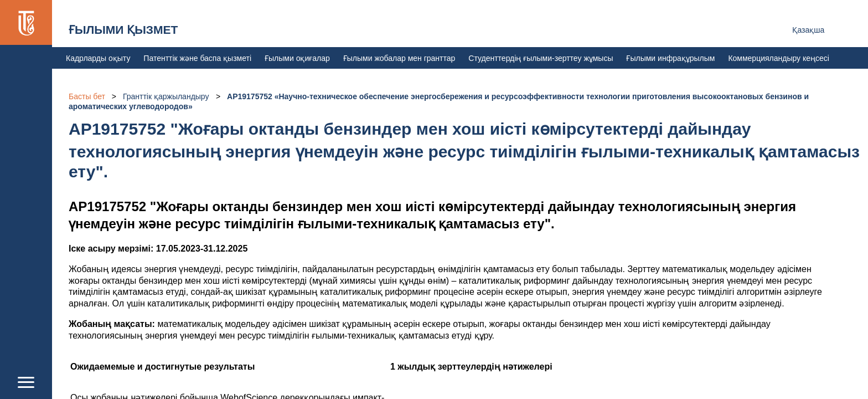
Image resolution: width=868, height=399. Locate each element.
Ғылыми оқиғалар (297, 58)
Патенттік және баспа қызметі (197, 58)
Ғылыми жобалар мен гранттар (399, 58)
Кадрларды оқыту (98, 58)
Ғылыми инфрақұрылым (670, 58)
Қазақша (808, 30)
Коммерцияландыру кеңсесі (779, 58)
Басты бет (87, 96)
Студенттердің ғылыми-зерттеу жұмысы (541, 58)
